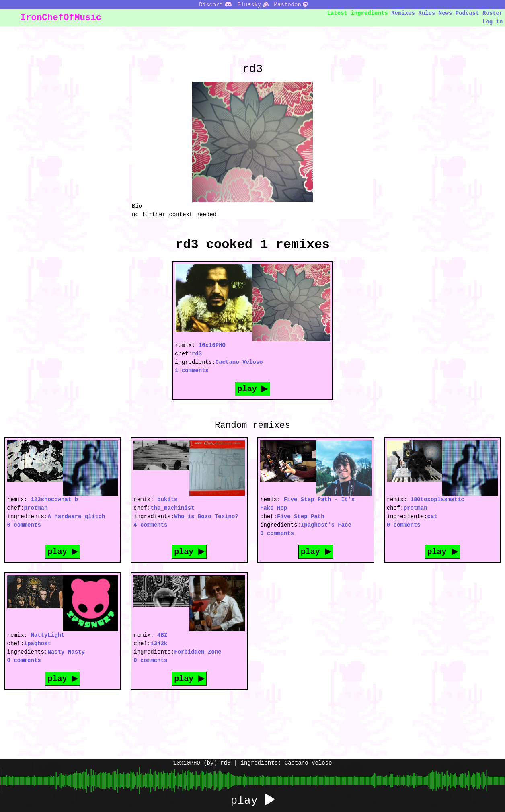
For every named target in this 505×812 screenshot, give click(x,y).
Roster (493, 13)
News (445, 13)
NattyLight (47, 635)
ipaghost (38, 643)
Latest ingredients (358, 13)
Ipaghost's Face (326, 525)
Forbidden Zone (198, 652)
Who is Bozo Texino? (206, 516)
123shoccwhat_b (54, 499)
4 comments (150, 525)
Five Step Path (301, 516)
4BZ (162, 635)
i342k (159, 643)
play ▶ (252, 389)
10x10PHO (212, 345)
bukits (167, 499)
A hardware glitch (76, 516)
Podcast (467, 13)
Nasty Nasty (66, 652)
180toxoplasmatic (437, 499)
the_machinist (172, 508)
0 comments (24, 525)
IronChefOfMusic (61, 17)
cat (432, 516)
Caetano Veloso (239, 362)
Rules (427, 13)
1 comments (192, 370)
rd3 (197, 354)
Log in (493, 22)
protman (36, 508)
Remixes (403, 13)
